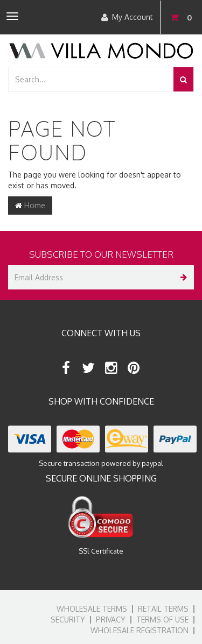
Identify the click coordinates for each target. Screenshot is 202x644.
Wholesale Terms (92, 609)
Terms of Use (162, 620)
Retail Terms (163, 609)
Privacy (111, 620)
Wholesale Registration (140, 630)
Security (68, 620)
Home (30, 205)
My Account (127, 17)
